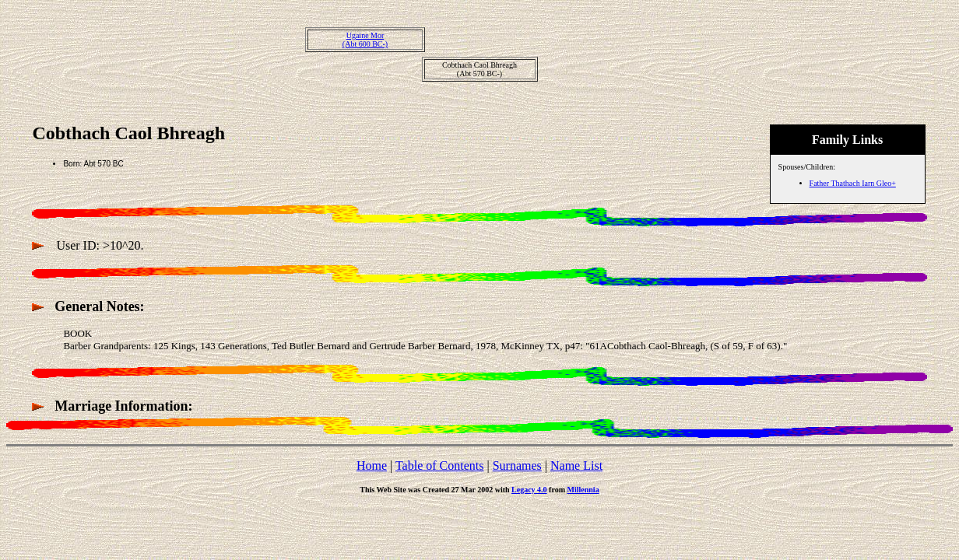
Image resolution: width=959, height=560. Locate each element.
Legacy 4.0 (529, 490)
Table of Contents (440, 465)
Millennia (583, 490)
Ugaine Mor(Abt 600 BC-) (365, 40)
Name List (576, 465)
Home (372, 465)
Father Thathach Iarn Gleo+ (853, 183)
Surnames (517, 465)
